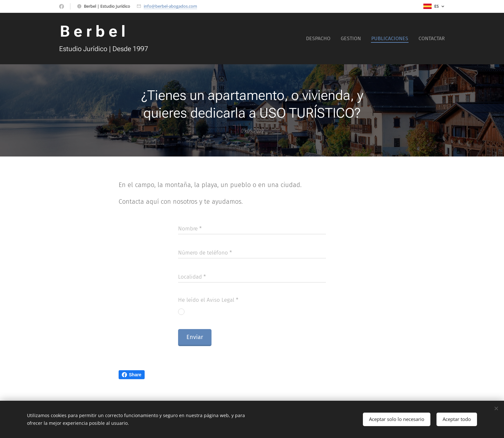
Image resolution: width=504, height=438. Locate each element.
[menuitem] (320, 39)
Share (132, 375)
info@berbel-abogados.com (170, 6)
